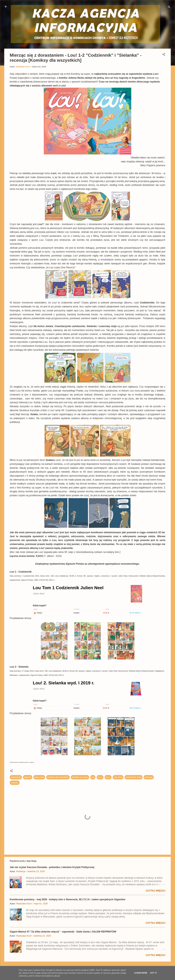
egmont (28, 777)
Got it (154, 973)
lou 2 (108, 777)
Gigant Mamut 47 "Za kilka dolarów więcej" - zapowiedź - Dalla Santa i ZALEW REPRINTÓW (63, 932)
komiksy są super (80, 777)
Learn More (141, 973)
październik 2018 (134, 777)
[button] (164, 55)
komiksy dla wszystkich (58, 777)
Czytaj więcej (156, 891)
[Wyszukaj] (169, 7)
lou (93, 777)
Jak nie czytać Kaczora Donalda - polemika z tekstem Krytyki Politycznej (52, 867)
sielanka (15, 783)
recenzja (149, 777)
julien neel (39, 777)
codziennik (16, 777)
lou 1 (100, 777)
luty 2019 (118, 777)
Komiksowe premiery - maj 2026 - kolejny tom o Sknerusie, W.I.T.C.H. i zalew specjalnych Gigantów (67, 899)
